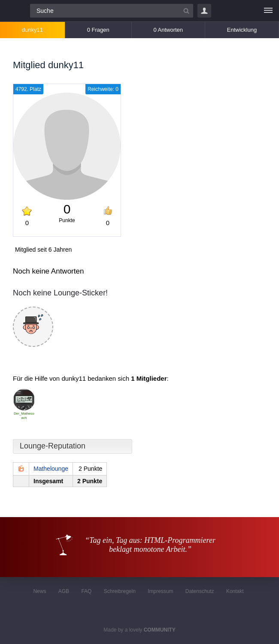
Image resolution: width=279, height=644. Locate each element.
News (39, 591)
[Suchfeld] (112, 11)
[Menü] (268, 11)
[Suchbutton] (186, 11)
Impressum (160, 591)
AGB (64, 591)
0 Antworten (168, 30)
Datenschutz (200, 591)
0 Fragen (98, 30)
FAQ (86, 591)
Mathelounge (51, 469)
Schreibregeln (120, 591)
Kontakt (235, 591)
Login (204, 11)
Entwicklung (242, 30)
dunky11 (32, 30)
